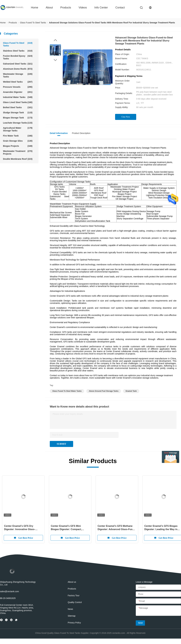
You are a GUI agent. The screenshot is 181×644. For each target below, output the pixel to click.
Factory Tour (74, 595)
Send (140, 623)
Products (66, 8)
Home (35, 8)
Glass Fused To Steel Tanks (18, 44)
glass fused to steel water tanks (67, 391)
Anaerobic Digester (18, 92)
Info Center (101, 8)
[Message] (158, 611)
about (49, 8)
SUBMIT (61, 444)
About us (72, 582)
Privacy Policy (74, 623)
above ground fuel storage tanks (104, 391)
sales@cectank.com (9, 591)
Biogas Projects (18, 146)
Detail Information (59, 133)
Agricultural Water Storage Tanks (18, 129)
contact (120, 8)
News (70, 609)
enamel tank (131, 391)
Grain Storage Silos (18, 141)
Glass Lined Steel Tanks (18, 102)
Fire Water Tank (18, 136)
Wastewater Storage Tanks (18, 75)
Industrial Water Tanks (18, 97)
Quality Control (75, 602)
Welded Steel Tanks (18, 82)
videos (83, 8)
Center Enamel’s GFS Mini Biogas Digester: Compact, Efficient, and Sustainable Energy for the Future (70, 528)
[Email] (158, 601)
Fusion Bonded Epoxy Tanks (18, 57)
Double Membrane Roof (18, 159)
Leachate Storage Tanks (18, 123)
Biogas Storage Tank (18, 118)
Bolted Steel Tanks (18, 107)
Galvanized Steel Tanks (18, 64)
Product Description (81, 133)
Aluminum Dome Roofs (18, 69)
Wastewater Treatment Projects (18, 152)
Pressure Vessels (18, 87)
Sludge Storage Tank (18, 113)
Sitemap (72, 616)
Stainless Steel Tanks (18, 51)
